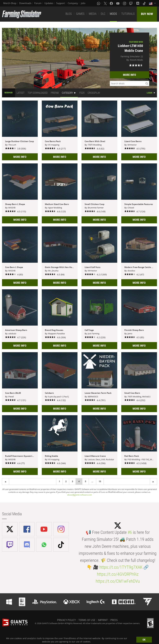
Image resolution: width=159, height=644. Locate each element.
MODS (113, 14)
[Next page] (6, 481)
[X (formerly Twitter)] (105, 3)
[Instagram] (125, 3)
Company (73, 3)
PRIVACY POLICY (66, 620)
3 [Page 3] (72, 481)
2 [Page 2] (66, 481)
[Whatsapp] (99, 3)
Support (60, 3)
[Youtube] (118, 3)
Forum (38, 3)
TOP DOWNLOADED (38, 93)
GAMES (80, 14)
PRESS (114, 620)
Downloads (25, 3)
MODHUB (9, 93)
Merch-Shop (10, 3)
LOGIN (150, 93)
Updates (49, 3)
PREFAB (55, 93)
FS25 (82, 93)
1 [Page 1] (59, 481)
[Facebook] (112, 3)
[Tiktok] (145, 3)
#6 (130, 532)
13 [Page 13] (100, 481)
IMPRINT (103, 620)
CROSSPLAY (94, 93)
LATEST (21, 93)
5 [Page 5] (85, 481)
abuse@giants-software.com (80, 495)
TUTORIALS (128, 14)
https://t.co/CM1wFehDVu (118, 581)
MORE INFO (129, 75)
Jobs (83, 3)
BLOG (69, 14)
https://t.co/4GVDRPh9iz (118, 574)
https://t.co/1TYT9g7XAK (121, 567)
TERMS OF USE (87, 620)
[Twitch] (131, 3)
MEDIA (93, 14)
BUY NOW (147, 14)
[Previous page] (153, 481)
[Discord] (138, 3)
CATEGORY (67, 93)
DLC (103, 14)
